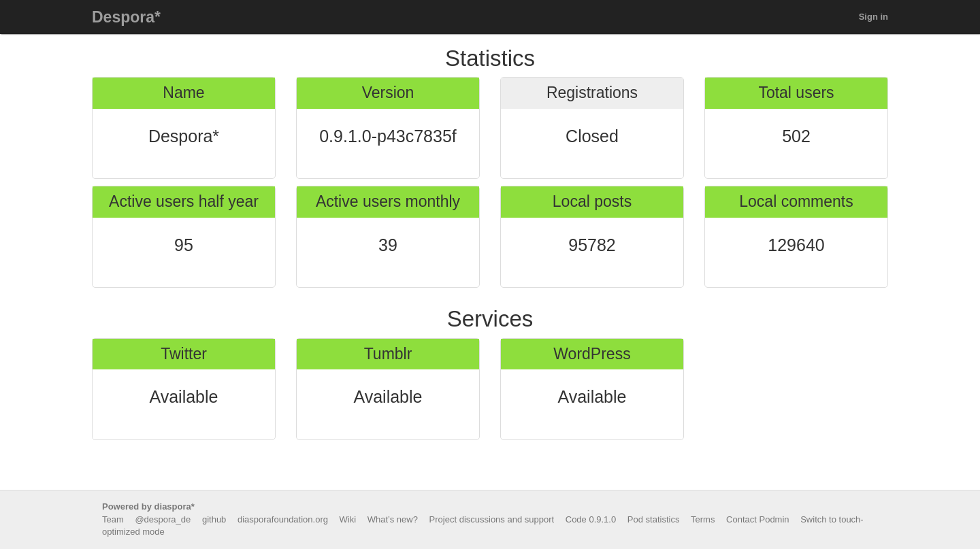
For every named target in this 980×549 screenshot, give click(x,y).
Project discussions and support (492, 519)
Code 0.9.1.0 (591, 519)
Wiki (348, 519)
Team (113, 519)
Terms (703, 519)
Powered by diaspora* (148, 506)
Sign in (873, 17)
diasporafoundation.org (283, 519)
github (214, 519)
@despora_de (163, 519)
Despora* (126, 17)
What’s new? (393, 519)
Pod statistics (654, 519)
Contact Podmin (758, 519)
